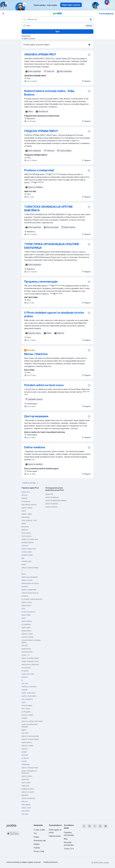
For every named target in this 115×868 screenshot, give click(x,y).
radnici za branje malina (30, 568)
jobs (23, 558)
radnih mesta (26, 605)
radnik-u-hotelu (27, 580)
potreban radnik (27, 555)
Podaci (36, 837)
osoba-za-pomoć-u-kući (30, 661)
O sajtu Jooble (39, 830)
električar (25, 530)
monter (24, 761)
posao (24, 564)
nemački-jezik (26, 561)
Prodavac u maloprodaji (39, 170)
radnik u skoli (26, 808)
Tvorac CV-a (69, 849)
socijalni (24, 718)
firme (23, 609)
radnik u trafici (27, 602)
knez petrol (25, 811)
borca (24, 574)
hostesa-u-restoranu (29, 687)
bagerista (25, 795)
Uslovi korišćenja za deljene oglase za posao (24, 862)
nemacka (25, 545)
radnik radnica (27, 742)
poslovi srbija (26, 615)
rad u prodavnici (27, 699)
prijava (24, 730)
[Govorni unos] (91, 19)
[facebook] (84, 826)
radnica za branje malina (30, 739)
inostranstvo (26, 668)
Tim (35, 833)
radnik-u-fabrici (27, 508)
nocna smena (26, 536)
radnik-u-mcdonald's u (29, 696)
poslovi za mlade (27, 637)
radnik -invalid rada (28, 693)
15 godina (25, 671)
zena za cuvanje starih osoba (32, 721)
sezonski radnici (27, 652)
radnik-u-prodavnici (28, 798)
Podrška (37, 848)
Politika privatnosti (51, 862)
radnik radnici (26, 627)
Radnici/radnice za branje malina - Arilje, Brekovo (49, 93)
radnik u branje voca (29, 549)
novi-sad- (25, 733)
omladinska (26, 764)
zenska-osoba (27, 552)
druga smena (26, 649)
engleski (24, 690)
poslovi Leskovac (51, 507)
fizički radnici (26, 533)
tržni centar (26, 709)
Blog (66, 839)
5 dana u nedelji (27, 715)
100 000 (25, 646)
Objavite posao (55, 836)
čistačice (25, 596)
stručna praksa (27, 705)
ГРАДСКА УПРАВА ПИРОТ (41, 131)
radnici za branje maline (30, 768)
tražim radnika (27, 621)
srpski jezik (25, 786)
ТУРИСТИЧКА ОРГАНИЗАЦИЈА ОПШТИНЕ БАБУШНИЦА (52, 246)
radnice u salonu (27, 746)
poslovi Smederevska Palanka (56, 500)
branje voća (26, 492)
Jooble (106, 863)
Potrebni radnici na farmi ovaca (44, 385)
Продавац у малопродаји (41, 282)
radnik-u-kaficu (27, 776)
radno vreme (26, 782)
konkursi (24, 677)
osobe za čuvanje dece (30, 539)
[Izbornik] (3, 14)
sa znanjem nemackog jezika (32, 599)
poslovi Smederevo (52, 497)
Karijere (37, 844)
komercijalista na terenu (30, 583)
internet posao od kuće (30, 593)
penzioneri (25, 527)
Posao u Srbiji (39, 851)
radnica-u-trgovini (28, 792)
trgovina (24, 749)
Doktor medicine (35, 447)
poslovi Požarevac (52, 504)
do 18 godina (26, 712)
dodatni (24, 498)
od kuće (24, 495)
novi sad (25, 683)
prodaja (24, 752)
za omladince (26, 624)
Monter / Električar (36, 354)
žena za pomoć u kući (29, 520)
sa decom (25, 758)
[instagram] (89, 826)
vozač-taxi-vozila (28, 674)
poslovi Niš (49, 494)
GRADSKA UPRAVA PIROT (40, 54)
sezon (24, 618)
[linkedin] (100, 826)
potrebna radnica (28, 542)
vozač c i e (25, 655)
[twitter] (95, 826)
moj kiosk (25, 755)
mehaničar (25, 779)
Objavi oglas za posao (71, 5)
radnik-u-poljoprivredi (29, 590)
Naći (58, 32)
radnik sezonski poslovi (30, 577)
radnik (24, 523)
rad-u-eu (25, 801)
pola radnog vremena (29, 505)
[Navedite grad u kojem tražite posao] (57, 26)
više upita (25, 814)
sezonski (25, 586)
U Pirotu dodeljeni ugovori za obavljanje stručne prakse (54, 314)
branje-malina (26, 631)
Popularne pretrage (30, 483)
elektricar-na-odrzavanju (30, 664)
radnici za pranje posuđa (30, 736)
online (24, 511)
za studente (26, 501)
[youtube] (106, 826)
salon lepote (26, 805)
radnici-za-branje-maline (30, 658)
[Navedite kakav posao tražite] (57, 19)
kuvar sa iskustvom (28, 612)
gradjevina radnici (28, 789)
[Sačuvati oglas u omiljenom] (89, 55)
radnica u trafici (27, 634)
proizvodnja (26, 517)
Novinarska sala (40, 841)
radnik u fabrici (27, 514)
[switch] (90, 45)
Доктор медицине (36, 416)
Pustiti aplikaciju (106, 14)
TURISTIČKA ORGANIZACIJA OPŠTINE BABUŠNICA (48, 209)
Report (86, 81)
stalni (24, 702)
